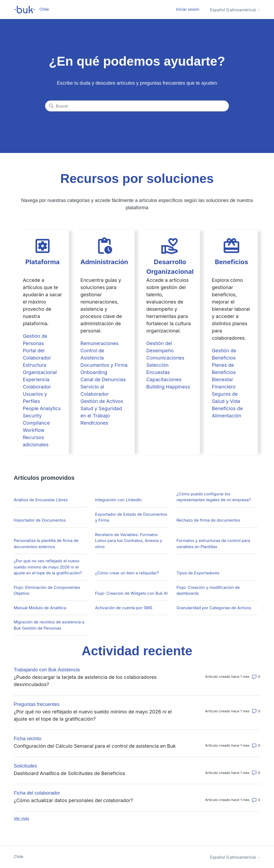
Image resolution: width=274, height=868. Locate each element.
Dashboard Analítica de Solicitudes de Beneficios (69, 773)
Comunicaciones (165, 358)
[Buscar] (137, 106)
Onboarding (94, 372)
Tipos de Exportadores (198, 573)
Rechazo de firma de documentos (208, 520)
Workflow (34, 430)
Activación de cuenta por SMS (124, 608)
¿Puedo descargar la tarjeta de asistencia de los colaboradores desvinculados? (85, 681)
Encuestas (158, 372)
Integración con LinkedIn (118, 500)
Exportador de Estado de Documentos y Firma (131, 517)
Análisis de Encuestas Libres (41, 500)
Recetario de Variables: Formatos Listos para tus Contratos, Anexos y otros (129, 541)
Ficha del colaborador (37, 793)
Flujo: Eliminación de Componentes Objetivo (47, 590)
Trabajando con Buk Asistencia (47, 670)
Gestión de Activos (102, 401)
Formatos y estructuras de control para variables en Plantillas (213, 544)
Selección (157, 365)
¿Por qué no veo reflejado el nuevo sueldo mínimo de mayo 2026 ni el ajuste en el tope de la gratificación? (48, 567)
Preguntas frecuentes (37, 704)
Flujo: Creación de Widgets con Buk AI (131, 593)
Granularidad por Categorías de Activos (214, 608)
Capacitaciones (164, 379)
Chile (18, 857)
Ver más (21, 818)
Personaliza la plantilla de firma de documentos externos (46, 544)
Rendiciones (94, 423)
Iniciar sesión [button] (188, 9)
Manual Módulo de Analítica (40, 608)
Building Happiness (168, 387)
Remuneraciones (100, 343)
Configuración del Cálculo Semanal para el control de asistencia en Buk (95, 746)
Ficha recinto (27, 739)
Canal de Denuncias (103, 379)
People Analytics (42, 408)
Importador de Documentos (40, 520)
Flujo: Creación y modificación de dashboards (208, 590)
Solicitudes (25, 766)
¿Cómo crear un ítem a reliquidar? (127, 573)
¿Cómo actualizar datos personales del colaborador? (73, 800)
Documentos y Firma (104, 365)
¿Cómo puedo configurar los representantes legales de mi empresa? (214, 497)
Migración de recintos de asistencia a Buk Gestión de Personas (49, 625)
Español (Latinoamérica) (235, 10)
